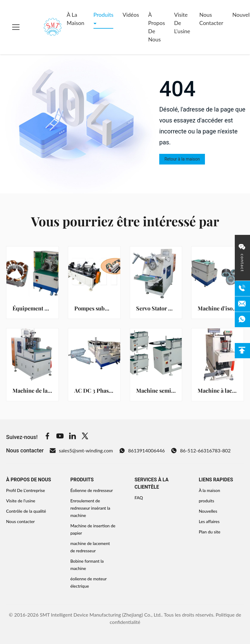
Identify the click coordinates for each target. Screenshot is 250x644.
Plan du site (210, 532)
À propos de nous (157, 27)
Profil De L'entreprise (26, 490)
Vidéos (131, 15)
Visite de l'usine (182, 23)
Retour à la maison (182, 159)
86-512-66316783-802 (201, 451)
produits (207, 501)
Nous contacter (211, 19)
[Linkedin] (72, 437)
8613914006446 (142, 451)
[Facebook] (48, 437)
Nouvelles (208, 511)
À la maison (76, 19)
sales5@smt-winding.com (81, 451)
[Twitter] (85, 437)
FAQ (139, 498)
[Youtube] (60, 437)
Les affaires (209, 521)
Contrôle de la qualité (26, 511)
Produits (104, 15)
